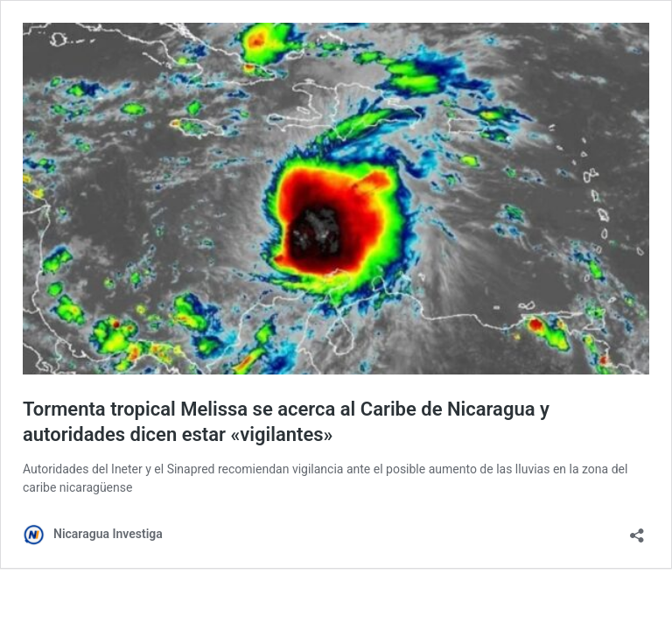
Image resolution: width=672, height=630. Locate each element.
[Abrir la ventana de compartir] (637, 530)
